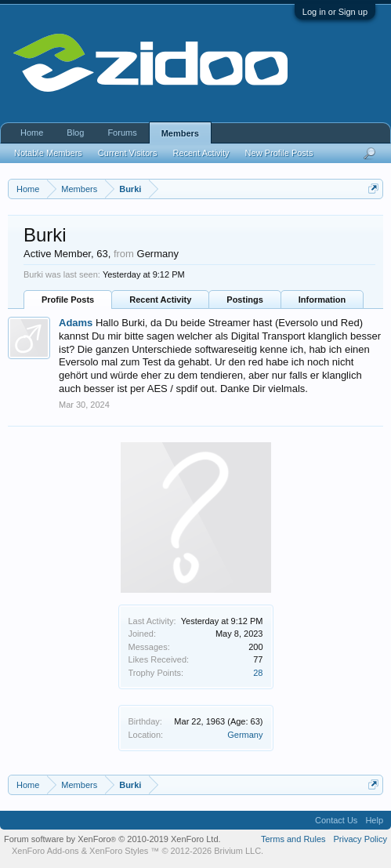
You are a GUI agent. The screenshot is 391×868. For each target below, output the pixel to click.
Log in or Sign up (335, 12)
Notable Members (48, 153)
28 (258, 673)
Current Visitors (128, 153)
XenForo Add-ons (45, 851)
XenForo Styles (119, 851)
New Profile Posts (279, 153)
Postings (244, 300)
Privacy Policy (360, 839)
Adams (76, 323)
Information (322, 300)
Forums (122, 133)
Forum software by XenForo (112, 839)
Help (374, 820)
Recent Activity (160, 300)
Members (180, 133)
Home (32, 133)
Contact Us (336, 820)
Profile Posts (68, 300)
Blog (75, 133)
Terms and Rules (293, 839)
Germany (245, 735)
